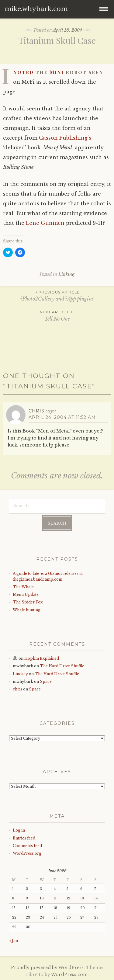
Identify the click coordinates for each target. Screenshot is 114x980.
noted (23, 72)
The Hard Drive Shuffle (62, 666)
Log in (19, 830)
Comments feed (27, 846)
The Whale (23, 587)
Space (46, 681)
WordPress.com (69, 975)
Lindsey (20, 674)
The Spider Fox (28, 602)
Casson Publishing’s (65, 138)
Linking (66, 274)
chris (17, 689)
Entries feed (24, 838)
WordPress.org (27, 853)
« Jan (14, 941)
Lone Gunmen (45, 223)
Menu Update (26, 594)
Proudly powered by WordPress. (48, 968)
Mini (57, 72)
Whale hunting (27, 610)
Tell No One (57, 315)
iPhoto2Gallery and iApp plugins (57, 295)
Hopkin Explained (42, 658)
